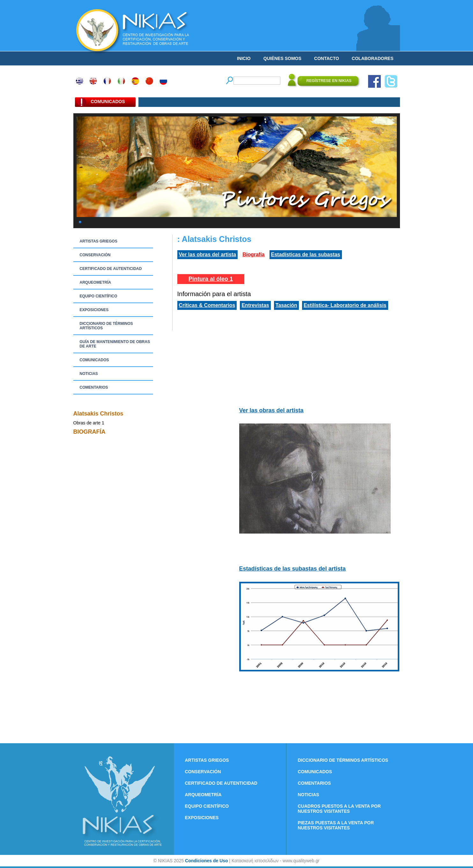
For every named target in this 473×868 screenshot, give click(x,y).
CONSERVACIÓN (95, 255)
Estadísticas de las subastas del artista (292, 569)
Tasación (286, 305)
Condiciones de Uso (207, 861)
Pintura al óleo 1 (211, 279)
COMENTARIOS (94, 387)
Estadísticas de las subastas (306, 254)
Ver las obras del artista (208, 254)
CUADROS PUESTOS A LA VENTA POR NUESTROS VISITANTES (339, 809)
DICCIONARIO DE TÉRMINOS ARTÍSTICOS (106, 326)
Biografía (253, 254)
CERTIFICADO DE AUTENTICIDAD (111, 269)
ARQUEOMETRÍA (96, 282)
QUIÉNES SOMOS (282, 58)
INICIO (244, 58)
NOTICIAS (89, 374)
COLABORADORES (373, 58)
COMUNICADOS (94, 360)
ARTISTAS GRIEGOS (99, 241)
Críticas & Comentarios (207, 305)
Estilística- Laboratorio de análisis (345, 305)
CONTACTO (327, 58)
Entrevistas (255, 305)
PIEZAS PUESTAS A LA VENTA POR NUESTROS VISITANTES (336, 825)
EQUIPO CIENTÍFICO (99, 296)
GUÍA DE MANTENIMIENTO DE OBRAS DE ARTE (115, 344)
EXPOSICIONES (94, 310)
